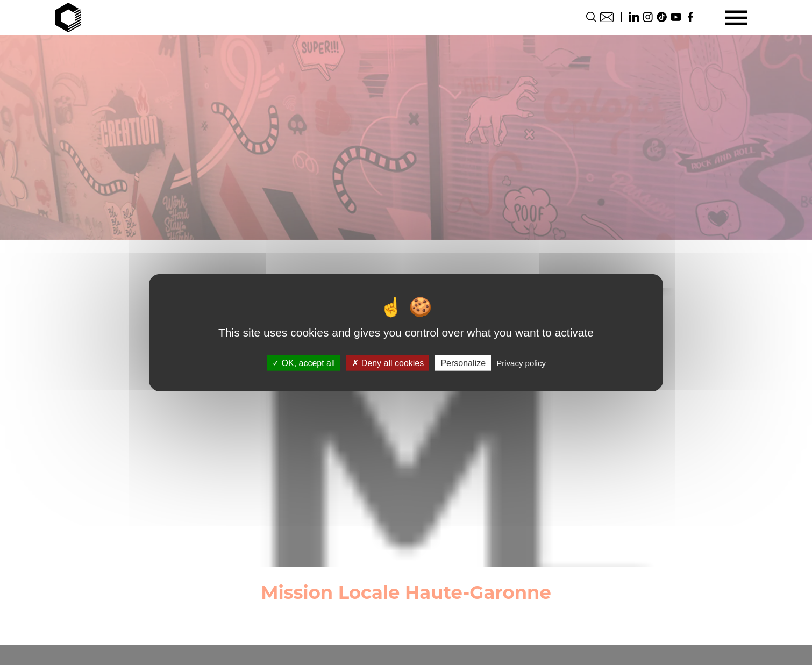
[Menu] (736, 17)
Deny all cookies (388, 363)
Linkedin (634, 17)
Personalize (463, 363)
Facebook (690, 17)
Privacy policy (521, 363)
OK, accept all (304, 363)
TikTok (662, 17)
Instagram (648, 17)
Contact (607, 17)
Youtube (676, 17)
